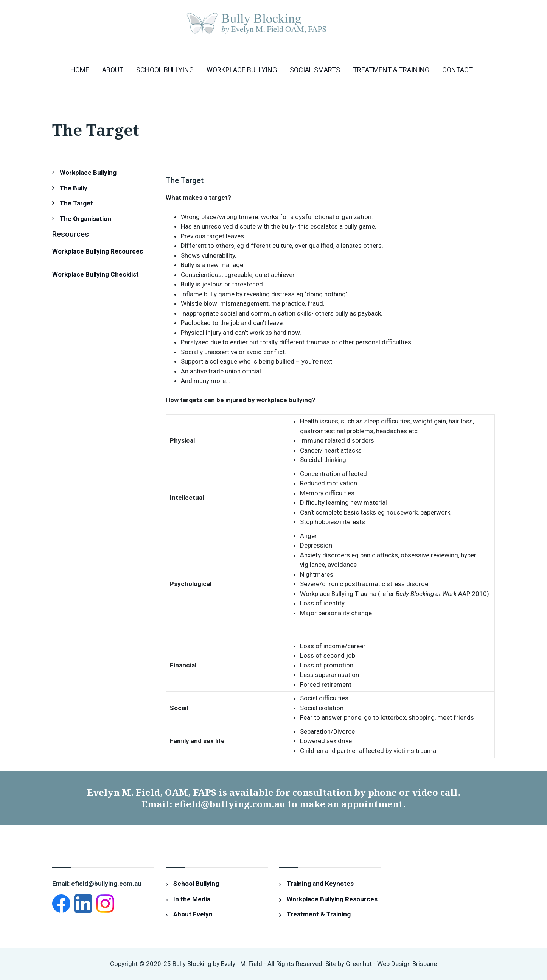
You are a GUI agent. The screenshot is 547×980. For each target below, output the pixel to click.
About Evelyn (193, 914)
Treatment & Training (391, 70)
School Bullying (165, 70)
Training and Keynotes (320, 884)
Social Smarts (315, 70)
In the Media (192, 899)
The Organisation (85, 219)
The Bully (74, 188)
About (113, 70)
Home (80, 70)
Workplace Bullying (242, 70)
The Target (76, 203)
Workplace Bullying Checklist (96, 274)
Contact (458, 70)
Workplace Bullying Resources (98, 251)
